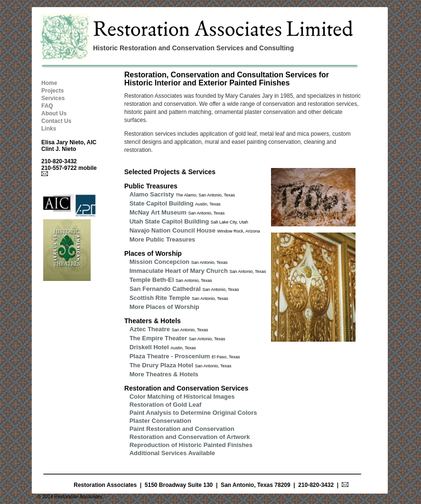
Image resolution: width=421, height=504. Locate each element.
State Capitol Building (162, 203)
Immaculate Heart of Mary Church (179, 271)
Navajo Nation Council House (173, 230)
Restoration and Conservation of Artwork (190, 437)
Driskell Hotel (149, 347)
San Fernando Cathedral (165, 289)
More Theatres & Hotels (164, 374)
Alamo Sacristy (152, 194)
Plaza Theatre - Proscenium (170, 356)
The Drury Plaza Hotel (161, 365)
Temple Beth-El (152, 280)
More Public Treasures (163, 239)
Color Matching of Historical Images (182, 397)
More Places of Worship (164, 307)
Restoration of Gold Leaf (166, 405)
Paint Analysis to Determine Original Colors (193, 413)
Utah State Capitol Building (169, 221)
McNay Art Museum (158, 212)
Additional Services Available (172, 453)
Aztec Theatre (150, 329)
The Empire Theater (158, 338)
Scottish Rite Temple (160, 298)
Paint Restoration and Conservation (182, 429)
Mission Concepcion (159, 262)
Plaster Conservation (160, 421)
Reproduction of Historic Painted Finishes (191, 445)
